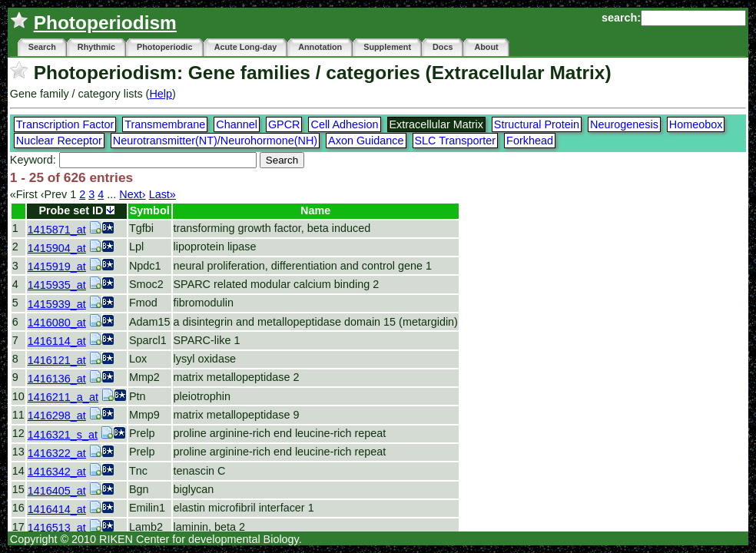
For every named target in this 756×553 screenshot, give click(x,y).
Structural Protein (537, 124)
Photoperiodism (105, 23)
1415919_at (57, 267)
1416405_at (57, 491)
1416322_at (57, 453)
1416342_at (57, 472)
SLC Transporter (456, 141)
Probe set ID (76, 210)
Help (161, 94)
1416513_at (57, 528)
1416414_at (57, 509)
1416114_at (57, 341)
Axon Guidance (366, 141)
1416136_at (57, 379)
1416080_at (57, 323)
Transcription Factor (65, 124)
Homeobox (696, 124)
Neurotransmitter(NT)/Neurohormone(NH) (215, 141)
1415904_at (57, 248)
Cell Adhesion (344, 124)
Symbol (150, 210)
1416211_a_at (63, 397)
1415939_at (57, 304)
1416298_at (57, 416)
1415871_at (57, 230)
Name (315, 210)
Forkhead (530, 141)
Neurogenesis (624, 124)
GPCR (284, 124)
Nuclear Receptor (59, 141)
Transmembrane (165, 124)
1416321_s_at (63, 435)
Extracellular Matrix (436, 124)
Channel (237, 124)
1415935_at (57, 285)
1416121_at (57, 360)
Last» (162, 194)
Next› (132, 194)
